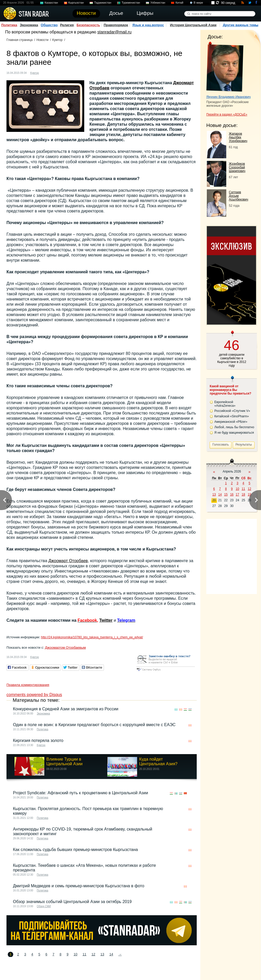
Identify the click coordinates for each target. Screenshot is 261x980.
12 (93, 954)
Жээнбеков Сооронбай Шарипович (237, 167)
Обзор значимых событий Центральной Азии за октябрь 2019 (72, 902)
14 (111, 954)
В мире (198, 3)
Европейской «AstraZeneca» (225, 404)
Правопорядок (116, 25)
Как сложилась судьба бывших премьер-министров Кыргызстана (75, 850)
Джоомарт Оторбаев (68, 561)
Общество (49, 25)
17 (237, 495)
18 (243, 495)
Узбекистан (158, 3)
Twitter (106, 620)
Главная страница (20, 40)
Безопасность (88, 25)
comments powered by (34, 695)
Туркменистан (131, 3)
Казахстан (51, 3)
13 (102, 954)
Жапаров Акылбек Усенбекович (238, 137)
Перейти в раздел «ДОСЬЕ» (227, 115)
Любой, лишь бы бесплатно (234, 427)
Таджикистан (103, 3)
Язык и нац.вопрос (148, 25)
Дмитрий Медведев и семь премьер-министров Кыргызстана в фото (79, 886)
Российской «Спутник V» (232, 411)
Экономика (29, 25)
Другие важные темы (241, 25)
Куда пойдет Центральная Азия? (158, 761)
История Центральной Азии (193, 25)
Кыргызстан (76, 3)
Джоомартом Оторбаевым (65, 648)
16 (232, 495)
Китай (179, 3)
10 (75, 954)
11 (84, 954)
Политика (9, 25)
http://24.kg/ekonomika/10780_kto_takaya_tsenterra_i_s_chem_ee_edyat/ (92, 637)
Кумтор (58, 40)
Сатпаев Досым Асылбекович (238, 196)
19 (249, 495)
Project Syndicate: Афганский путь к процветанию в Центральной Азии (80, 793)
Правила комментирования (28, 685)
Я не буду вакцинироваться (234, 433)
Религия (67, 25)
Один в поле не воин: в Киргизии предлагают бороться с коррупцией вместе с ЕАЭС (94, 725)
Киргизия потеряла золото (38, 741)
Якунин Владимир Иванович (228, 97)
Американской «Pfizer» (231, 422)
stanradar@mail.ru (115, 32)
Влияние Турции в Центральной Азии (64, 761)
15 (226, 495)
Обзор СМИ (44, 906)
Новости (42, 40)
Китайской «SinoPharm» (232, 416)
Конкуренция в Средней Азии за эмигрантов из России (66, 709)
